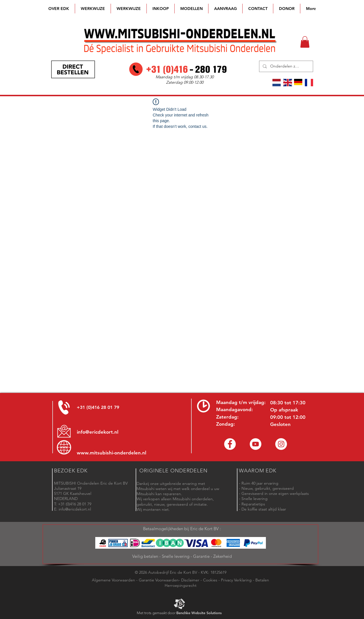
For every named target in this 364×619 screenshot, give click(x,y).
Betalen (262, 580)
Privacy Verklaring (236, 580)
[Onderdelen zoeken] (286, 66)
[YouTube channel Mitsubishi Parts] (256, 444)
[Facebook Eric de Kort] (230, 444)
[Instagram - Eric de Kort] (281, 444)
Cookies (210, 580)
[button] (191, 9)
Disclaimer (190, 580)
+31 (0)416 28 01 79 (98, 407)
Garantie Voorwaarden (159, 580)
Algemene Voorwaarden (113, 580)
